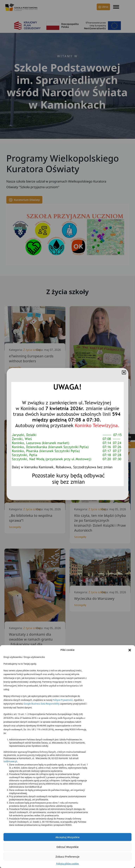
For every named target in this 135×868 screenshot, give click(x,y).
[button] (130, 650)
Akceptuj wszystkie (68, 837)
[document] (67, 434)
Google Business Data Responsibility (42, 704)
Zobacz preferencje (67, 857)
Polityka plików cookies (67, 864)
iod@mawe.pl (10, 761)
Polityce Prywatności (63, 700)
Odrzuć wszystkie (67, 847)
